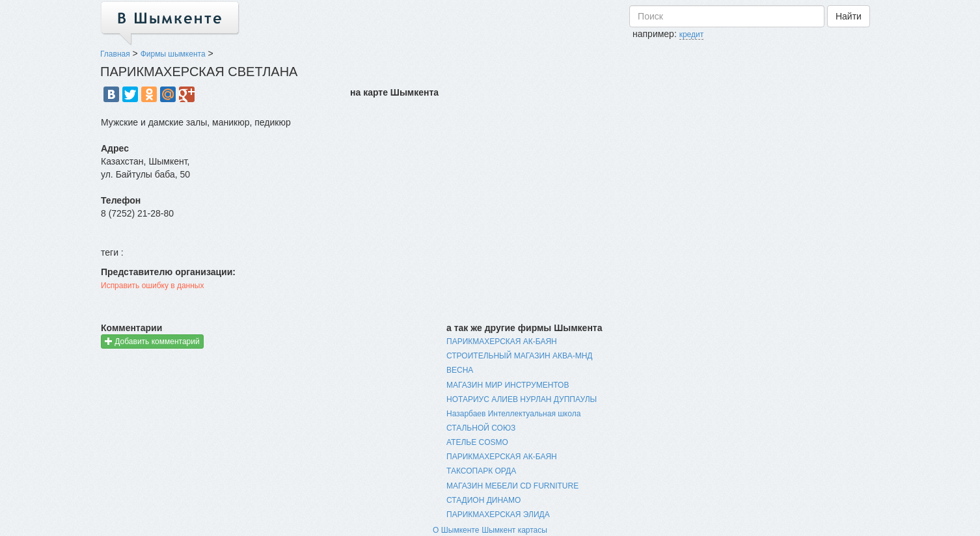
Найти (849, 16)
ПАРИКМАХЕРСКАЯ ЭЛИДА (498, 515)
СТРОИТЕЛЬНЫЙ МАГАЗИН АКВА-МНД (519, 356)
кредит (692, 34)
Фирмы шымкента (173, 54)
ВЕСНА (460, 370)
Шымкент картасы (514, 530)
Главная (115, 54)
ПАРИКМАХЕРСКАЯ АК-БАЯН (502, 342)
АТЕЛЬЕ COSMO (477, 442)
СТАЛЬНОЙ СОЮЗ (481, 428)
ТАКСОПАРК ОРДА (481, 471)
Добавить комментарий (152, 341)
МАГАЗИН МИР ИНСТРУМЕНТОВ (508, 385)
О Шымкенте (456, 530)
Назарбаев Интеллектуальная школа (513, 414)
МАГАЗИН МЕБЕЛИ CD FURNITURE (512, 486)
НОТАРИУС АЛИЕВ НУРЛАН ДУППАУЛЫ (522, 399)
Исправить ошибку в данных (153, 286)
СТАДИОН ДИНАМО (483, 500)
